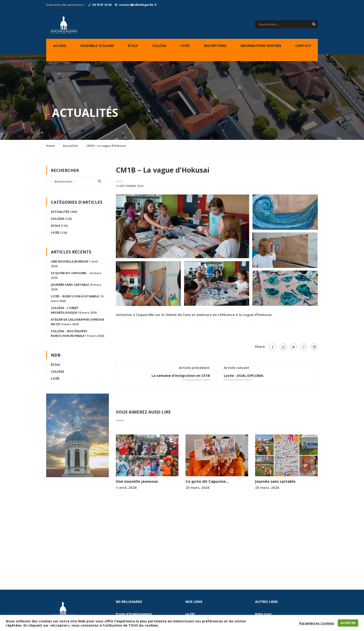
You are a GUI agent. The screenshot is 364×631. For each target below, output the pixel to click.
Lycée (185, 46)
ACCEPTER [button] (348, 623)
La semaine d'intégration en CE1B (181, 377)
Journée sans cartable (275, 483)
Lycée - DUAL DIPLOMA (244, 377)
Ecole (55, 227)
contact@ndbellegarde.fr (138, 5)
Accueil (60, 46)
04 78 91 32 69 (102, 5)
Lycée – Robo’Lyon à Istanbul (75, 297)
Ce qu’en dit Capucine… (207, 483)
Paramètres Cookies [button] (317, 623)
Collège (159, 46)
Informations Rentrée (261, 46)
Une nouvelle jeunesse (137, 483)
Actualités (60, 213)
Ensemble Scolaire (97, 46)
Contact (303, 46)
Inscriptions (215, 46)
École (133, 46)
